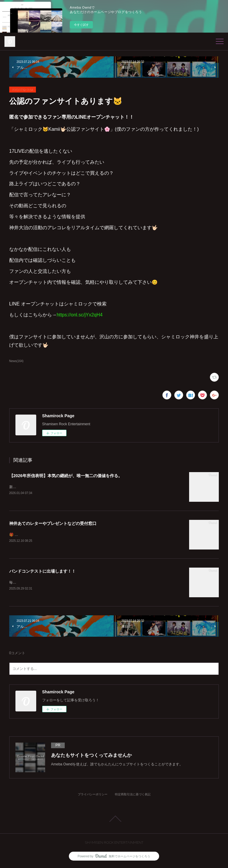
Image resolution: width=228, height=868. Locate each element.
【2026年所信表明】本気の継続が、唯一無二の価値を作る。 (66, 476)
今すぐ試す (81, 25)
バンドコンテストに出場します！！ (42, 572)
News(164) (16, 361)
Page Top (114, 820)
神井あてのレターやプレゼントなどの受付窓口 (53, 524)
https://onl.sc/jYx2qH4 (80, 315)
